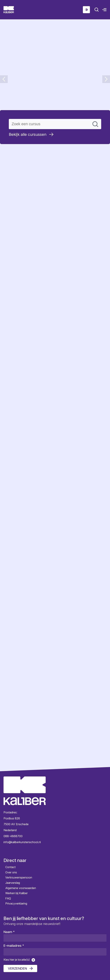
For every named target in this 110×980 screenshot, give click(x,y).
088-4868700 (13, 836)
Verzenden (17, 968)
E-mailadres (14, 946)
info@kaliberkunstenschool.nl (22, 842)
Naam (9, 932)
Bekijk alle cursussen (28, 134)
